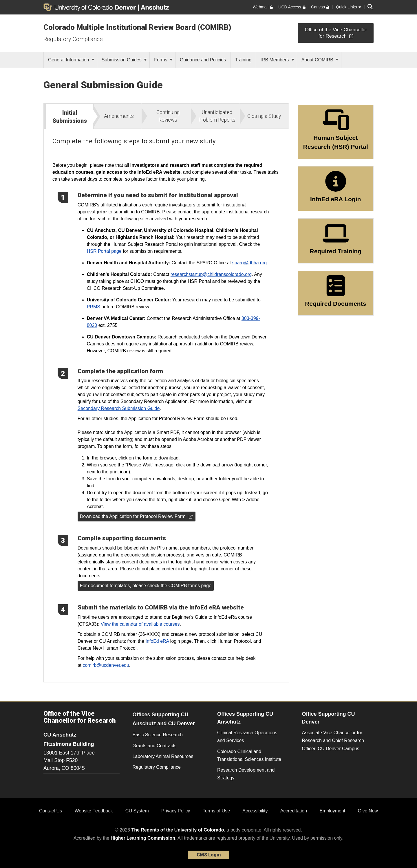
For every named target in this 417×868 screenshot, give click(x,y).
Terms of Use (216, 811)
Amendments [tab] (119, 116)
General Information (71, 60)
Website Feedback (94, 811)
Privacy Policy (176, 811)
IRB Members (277, 60)
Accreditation (294, 811)
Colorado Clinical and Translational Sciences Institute (249, 755)
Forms (163, 60)
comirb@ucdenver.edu (106, 665)
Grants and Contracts (155, 746)
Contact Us (51, 811)
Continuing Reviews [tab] (168, 116)
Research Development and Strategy (246, 774)
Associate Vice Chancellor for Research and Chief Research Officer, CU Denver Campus (333, 740)
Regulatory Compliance (73, 39)
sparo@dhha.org (249, 263)
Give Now (368, 811)
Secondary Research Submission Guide (119, 408)
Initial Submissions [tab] (70, 117)
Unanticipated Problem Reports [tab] (217, 116)
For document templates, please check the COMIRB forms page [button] (146, 586)
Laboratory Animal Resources (163, 756)
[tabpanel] (166, 405)
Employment (332, 811)
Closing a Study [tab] (264, 116)
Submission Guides (124, 60)
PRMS (94, 307)
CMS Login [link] (209, 855)
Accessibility (255, 811)
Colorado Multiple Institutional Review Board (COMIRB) (137, 27)
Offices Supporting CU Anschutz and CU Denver (164, 719)
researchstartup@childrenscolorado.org (211, 274)
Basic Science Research (158, 735)
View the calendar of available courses (140, 624)
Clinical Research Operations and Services (247, 737)
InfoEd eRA (157, 641)
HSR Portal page (104, 251)
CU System (137, 811)
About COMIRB (320, 60)
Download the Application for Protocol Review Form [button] (136, 516)
